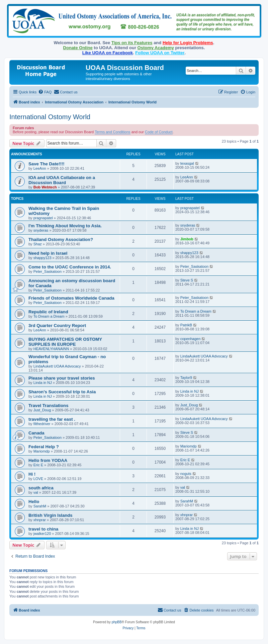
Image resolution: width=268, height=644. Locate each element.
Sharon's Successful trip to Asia (62, 392)
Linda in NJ (43, 383)
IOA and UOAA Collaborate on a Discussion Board (62, 180)
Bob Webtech (45, 187)
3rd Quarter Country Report (57, 326)
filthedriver (42, 424)
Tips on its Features (132, 43)
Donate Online (78, 48)
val (36, 492)
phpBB (117, 622)
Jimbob (187, 239)
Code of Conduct (159, 132)
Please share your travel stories (62, 378)
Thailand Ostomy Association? (61, 239)
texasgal (187, 163)
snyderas (41, 230)
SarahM (40, 506)
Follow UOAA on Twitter (160, 53)
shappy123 (42, 258)
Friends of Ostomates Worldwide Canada (71, 298)
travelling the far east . (52, 419)
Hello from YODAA (48, 460)
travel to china (43, 529)
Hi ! (32, 474)
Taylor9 (186, 378)
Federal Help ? (44, 447)
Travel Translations (48, 406)
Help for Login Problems (188, 43)
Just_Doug (42, 410)
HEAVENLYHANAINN (51, 349)
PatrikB (186, 325)
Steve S (187, 280)
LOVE (38, 479)
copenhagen (191, 339)
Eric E (38, 465)
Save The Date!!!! (47, 164)
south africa (41, 488)
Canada (36, 433)
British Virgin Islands (51, 515)
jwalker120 (42, 534)
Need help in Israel (48, 253)
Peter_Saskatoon (48, 271)
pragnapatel (43, 218)
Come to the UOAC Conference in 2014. (70, 267)
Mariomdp (42, 451)
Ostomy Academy (156, 48)
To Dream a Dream (49, 316)
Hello (34, 502)
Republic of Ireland (48, 312)
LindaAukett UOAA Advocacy (57, 366)
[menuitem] (45, 92)
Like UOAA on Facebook (108, 53)
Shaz (38, 244)
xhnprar (40, 520)
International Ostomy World (50, 117)
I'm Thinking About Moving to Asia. (65, 226)
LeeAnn (40, 168)
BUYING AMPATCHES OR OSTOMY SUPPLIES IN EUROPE (65, 342)
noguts (186, 474)
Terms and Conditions (112, 132)
